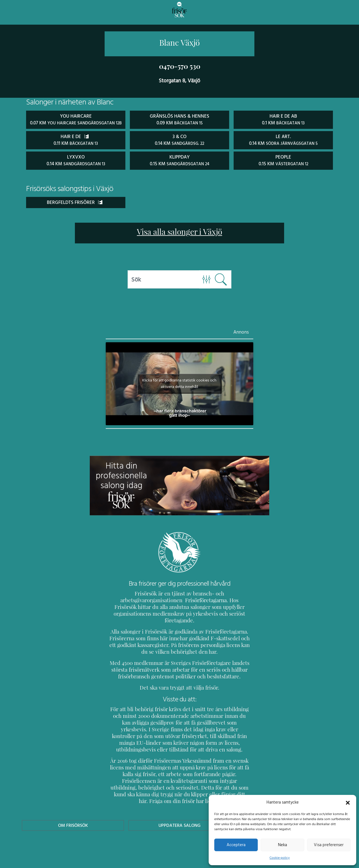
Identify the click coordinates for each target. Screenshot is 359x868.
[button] (348, 802)
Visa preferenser (329, 845)
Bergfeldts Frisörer (75, 208)
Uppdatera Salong (179, 811)
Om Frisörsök (73, 811)
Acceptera (236, 845)
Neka (282, 845)
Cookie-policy (280, 858)
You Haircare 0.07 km (76, 122)
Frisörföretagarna (129, 606)
